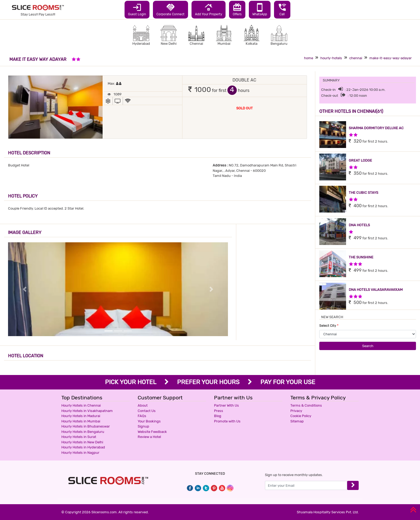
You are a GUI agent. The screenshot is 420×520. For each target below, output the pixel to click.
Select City (329, 326)
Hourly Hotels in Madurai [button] (81, 416)
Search (368, 346)
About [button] (143, 405)
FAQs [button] (142, 416)
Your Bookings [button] (149, 421)
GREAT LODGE (360, 160)
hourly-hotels (331, 58)
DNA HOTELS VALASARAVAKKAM (376, 290)
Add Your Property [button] (209, 9)
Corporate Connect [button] (170, 9)
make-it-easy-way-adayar (391, 58)
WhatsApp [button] (260, 9)
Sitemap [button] (297, 421)
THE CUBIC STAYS (363, 193)
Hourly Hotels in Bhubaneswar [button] (86, 426)
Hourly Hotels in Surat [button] (79, 437)
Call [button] (282, 9)
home (309, 58)
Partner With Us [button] (226, 405)
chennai (356, 58)
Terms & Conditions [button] (306, 405)
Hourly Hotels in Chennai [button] (81, 405)
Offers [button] (237, 9)
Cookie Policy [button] (301, 416)
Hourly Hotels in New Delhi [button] (82, 442)
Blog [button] (218, 416)
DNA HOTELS (359, 225)
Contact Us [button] (147, 411)
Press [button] (219, 411)
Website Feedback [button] (152, 432)
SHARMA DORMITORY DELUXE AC (376, 128)
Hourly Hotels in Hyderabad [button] (83, 447)
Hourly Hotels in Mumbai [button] (81, 421)
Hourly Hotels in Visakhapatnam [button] (87, 411)
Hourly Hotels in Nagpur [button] (80, 453)
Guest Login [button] (137, 9)
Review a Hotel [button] (149, 437)
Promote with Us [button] (227, 421)
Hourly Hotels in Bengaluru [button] (83, 432)
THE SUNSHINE (361, 257)
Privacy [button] (296, 411)
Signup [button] (143, 426)
